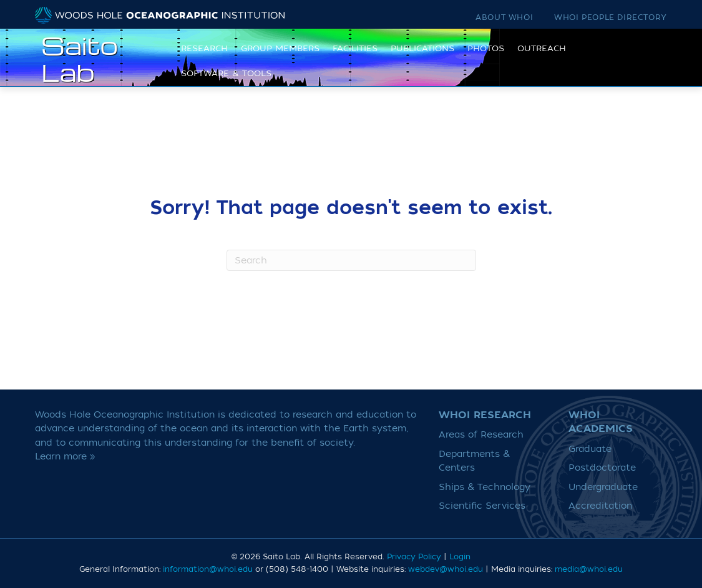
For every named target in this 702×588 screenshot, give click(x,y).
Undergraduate (603, 487)
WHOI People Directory (611, 17)
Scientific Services (482, 506)
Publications (419, 58)
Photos (482, 58)
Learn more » (65, 457)
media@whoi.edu (589, 569)
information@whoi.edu (208, 569)
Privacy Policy (414, 557)
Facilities (351, 58)
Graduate (590, 449)
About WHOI (504, 17)
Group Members (276, 58)
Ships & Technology (485, 487)
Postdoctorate (602, 468)
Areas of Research (481, 435)
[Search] (351, 260)
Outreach (538, 58)
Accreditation (600, 506)
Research (201, 58)
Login (460, 557)
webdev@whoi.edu (446, 569)
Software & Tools (222, 82)
